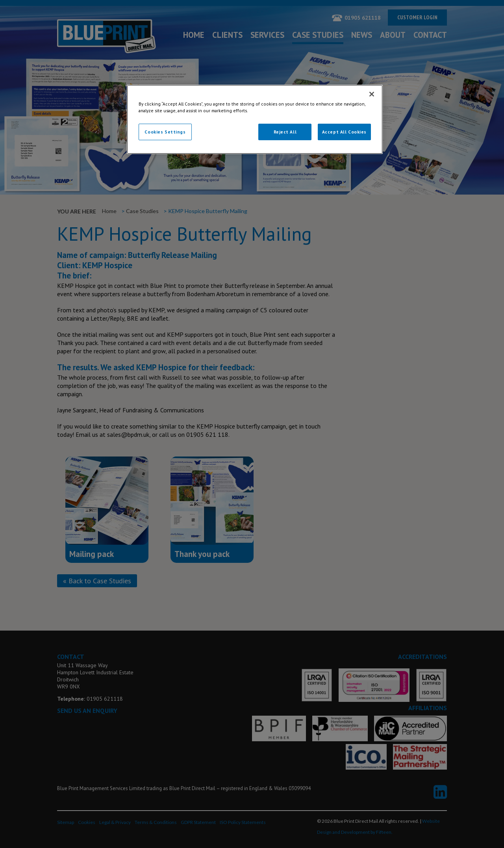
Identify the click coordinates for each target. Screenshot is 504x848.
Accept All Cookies (344, 132)
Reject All (285, 132)
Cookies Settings (165, 132)
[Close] (372, 94)
